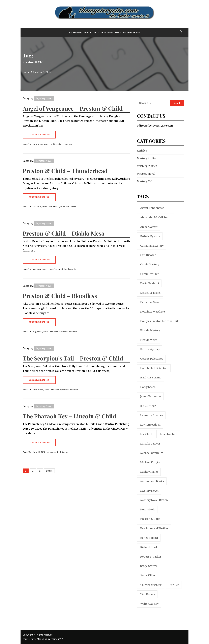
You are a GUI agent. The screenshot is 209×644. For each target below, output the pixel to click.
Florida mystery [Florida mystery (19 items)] (150, 330)
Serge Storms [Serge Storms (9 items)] (149, 566)
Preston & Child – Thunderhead (65, 171)
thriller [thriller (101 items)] (174, 585)
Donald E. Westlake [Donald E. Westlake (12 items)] (153, 312)
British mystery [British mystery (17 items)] (150, 236)
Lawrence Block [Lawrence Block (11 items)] (150, 425)
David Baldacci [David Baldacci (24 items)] (150, 283)
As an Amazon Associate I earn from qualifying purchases (104, 32)
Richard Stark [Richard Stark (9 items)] (149, 547)
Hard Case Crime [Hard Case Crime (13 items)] (151, 378)
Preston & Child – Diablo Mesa (64, 233)
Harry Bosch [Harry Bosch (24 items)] (148, 387)
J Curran (68, 144)
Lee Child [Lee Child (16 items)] (146, 434)
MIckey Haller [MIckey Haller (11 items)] (149, 472)
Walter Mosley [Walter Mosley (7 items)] (149, 604)
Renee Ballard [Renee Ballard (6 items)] (149, 538)
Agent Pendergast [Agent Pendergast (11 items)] (152, 208)
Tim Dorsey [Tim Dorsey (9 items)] (148, 594)
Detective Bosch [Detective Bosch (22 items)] (150, 293)
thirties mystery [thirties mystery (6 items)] (151, 585)
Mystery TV (144, 181)
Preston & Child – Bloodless (60, 296)
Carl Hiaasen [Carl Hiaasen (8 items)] (148, 255)
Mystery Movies (147, 166)
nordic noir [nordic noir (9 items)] (148, 509)
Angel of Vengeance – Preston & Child (73, 108)
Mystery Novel (44, 98)
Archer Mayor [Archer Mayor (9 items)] (149, 227)
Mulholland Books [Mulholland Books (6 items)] (152, 481)
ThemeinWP (57, 639)
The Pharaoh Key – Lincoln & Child (69, 416)
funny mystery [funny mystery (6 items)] (150, 349)
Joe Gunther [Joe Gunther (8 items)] (148, 406)
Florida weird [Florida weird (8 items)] (149, 340)
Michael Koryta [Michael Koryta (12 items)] (150, 462)
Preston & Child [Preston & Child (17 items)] (150, 519)
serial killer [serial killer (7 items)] (148, 575)
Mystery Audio (146, 158)
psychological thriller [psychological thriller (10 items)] (154, 528)
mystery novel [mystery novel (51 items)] (149, 491)
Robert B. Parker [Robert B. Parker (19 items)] (151, 557)
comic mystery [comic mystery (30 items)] (150, 264)
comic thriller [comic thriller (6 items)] (149, 274)
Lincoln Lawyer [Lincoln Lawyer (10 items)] (150, 444)
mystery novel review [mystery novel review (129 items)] (154, 500)
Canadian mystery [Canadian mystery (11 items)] (152, 246)
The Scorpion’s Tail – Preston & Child (73, 358)
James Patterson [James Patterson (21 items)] (151, 396)
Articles (142, 151)
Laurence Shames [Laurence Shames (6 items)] (152, 415)
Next (49, 471)
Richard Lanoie (69, 207)
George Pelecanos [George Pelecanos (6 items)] (152, 359)
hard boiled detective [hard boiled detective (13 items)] (154, 368)
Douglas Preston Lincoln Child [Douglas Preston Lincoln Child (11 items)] (160, 321)
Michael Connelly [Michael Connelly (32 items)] (151, 453)
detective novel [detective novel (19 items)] (150, 302)
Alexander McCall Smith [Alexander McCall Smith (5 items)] (156, 217)
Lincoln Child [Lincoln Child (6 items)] (169, 434)
